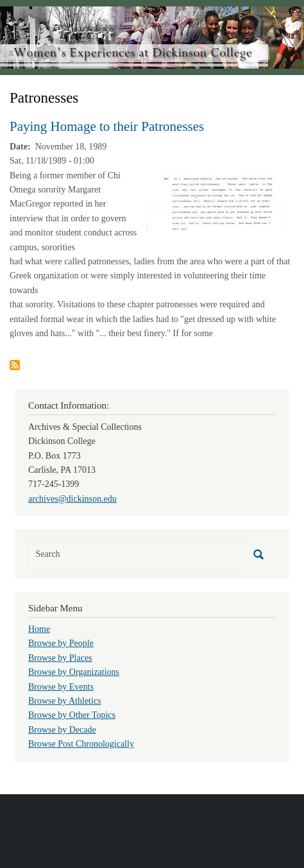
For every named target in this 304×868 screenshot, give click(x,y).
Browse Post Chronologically (81, 744)
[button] (217, 202)
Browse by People (61, 643)
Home (39, 629)
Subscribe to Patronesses (15, 365)
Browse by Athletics (65, 701)
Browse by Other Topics (72, 715)
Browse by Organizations (74, 672)
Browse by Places (60, 658)
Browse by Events (61, 687)
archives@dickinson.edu (72, 499)
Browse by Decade (62, 730)
